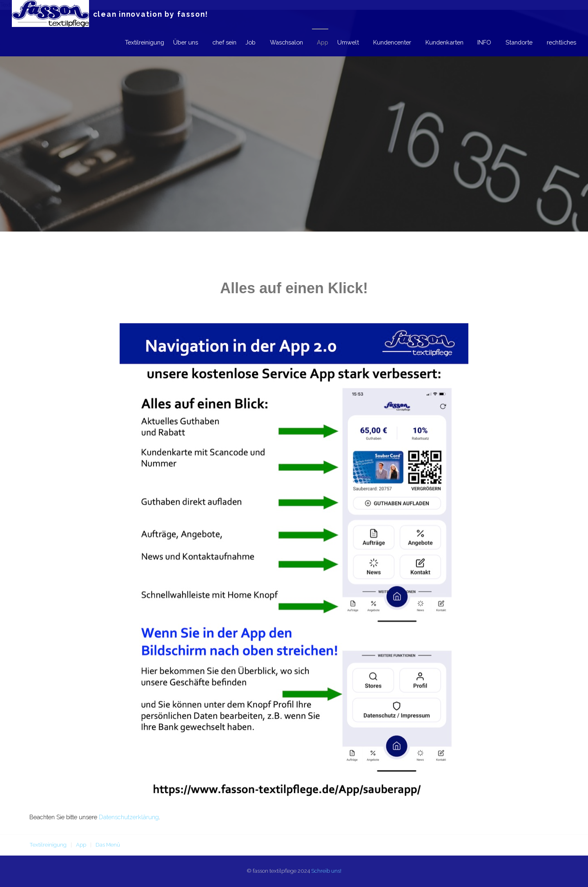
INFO (481, 42)
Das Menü (108, 845)
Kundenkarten (440, 42)
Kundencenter (386, 42)
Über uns (174, 42)
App (315, 42)
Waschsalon (277, 42)
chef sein (214, 42)
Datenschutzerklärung (129, 817)
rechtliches (561, 42)
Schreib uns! (326, 871)
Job (240, 42)
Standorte (517, 42)
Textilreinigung (133, 42)
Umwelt (341, 42)
